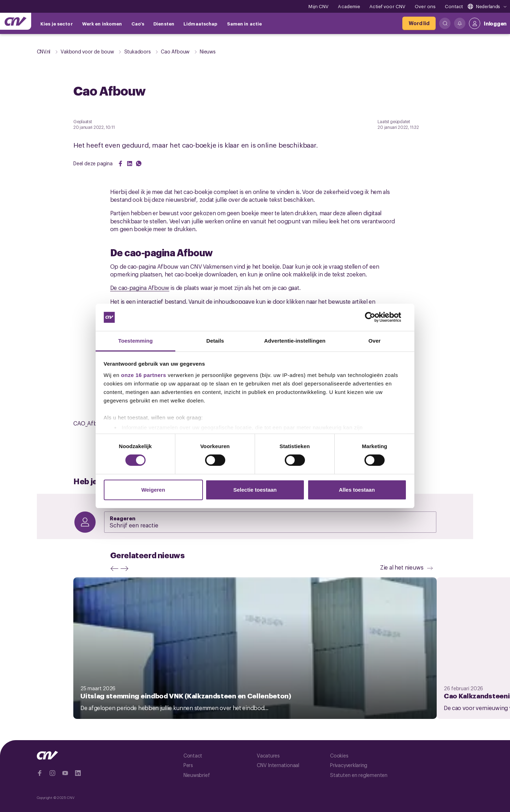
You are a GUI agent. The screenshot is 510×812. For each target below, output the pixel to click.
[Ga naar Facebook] (40, 773)
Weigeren (153, 490)
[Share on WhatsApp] (139, 164)
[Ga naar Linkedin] (78, 773)
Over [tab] (375, 341)
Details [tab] (215, 341)
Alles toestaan (357, 490)
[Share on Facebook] (120, 164)
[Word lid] (419, 23)
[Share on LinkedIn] (130, 164)
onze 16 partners (144, 375)
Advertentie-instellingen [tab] (295, 341)
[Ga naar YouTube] (65, 773)
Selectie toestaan (255, 490)
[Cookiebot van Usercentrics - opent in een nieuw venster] (376, 317)
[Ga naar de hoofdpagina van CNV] (16, 21)
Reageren (123, 518)
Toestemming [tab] (136, 341)
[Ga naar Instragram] (52, 773)
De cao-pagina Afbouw (140, 287)
